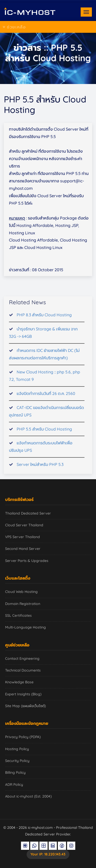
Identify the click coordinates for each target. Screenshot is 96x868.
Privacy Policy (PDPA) (23, 737)
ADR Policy (14, 785)
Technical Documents (23, 670)
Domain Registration (23, 604)
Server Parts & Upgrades (27, 561)
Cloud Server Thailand (24, 525)
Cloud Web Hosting (21, 592)
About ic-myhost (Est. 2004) (28, 796)
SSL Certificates (18, 615)
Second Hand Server (23, 549)
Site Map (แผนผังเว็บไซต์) (25, 706)
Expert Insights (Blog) (23, 694)
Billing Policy (15, 772)
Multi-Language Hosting (25, 627)
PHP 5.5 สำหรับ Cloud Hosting (44, 433)
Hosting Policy (17, 749)
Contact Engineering (22, 658)
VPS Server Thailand (23, 537)
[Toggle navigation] (86, 12)
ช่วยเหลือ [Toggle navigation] (14, 27)
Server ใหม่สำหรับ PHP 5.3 (40, 468)
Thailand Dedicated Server (28, 513)
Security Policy (17, 761)
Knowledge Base (19, 682)
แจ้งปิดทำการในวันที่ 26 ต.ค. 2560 (46, 397)
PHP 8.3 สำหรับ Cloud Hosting (44, 319)
